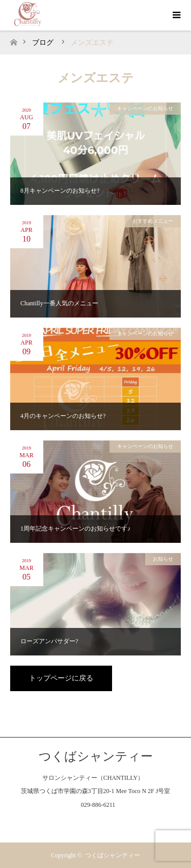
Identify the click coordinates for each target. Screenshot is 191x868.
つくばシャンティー (96, 756)
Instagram (96, 823)
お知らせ (163, 559)
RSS (116, 823)
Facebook (75, 823)
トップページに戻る (61, 678)
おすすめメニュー (153, 221)
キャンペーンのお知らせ (145, 108)
